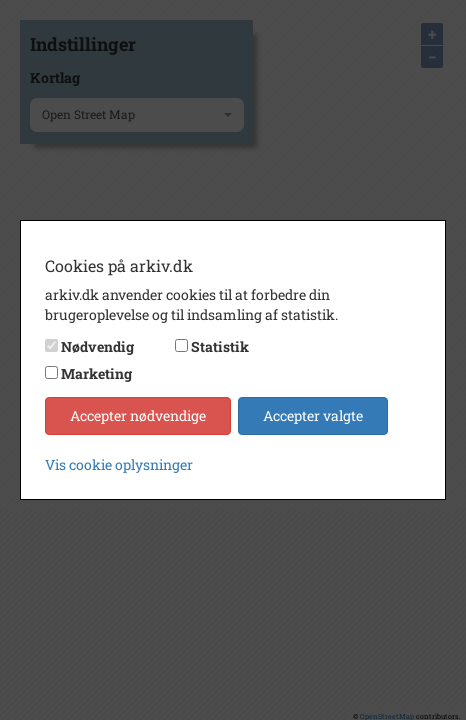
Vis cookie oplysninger (119, 464)
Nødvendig (97, 346)
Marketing (96, 373)
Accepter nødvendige (138, 415)
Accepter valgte (313, 415)
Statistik (220, 346)
